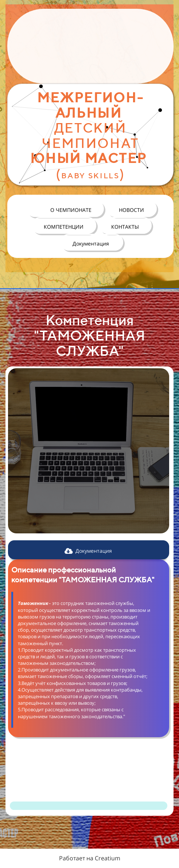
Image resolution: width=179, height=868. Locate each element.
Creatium (108, 858)
